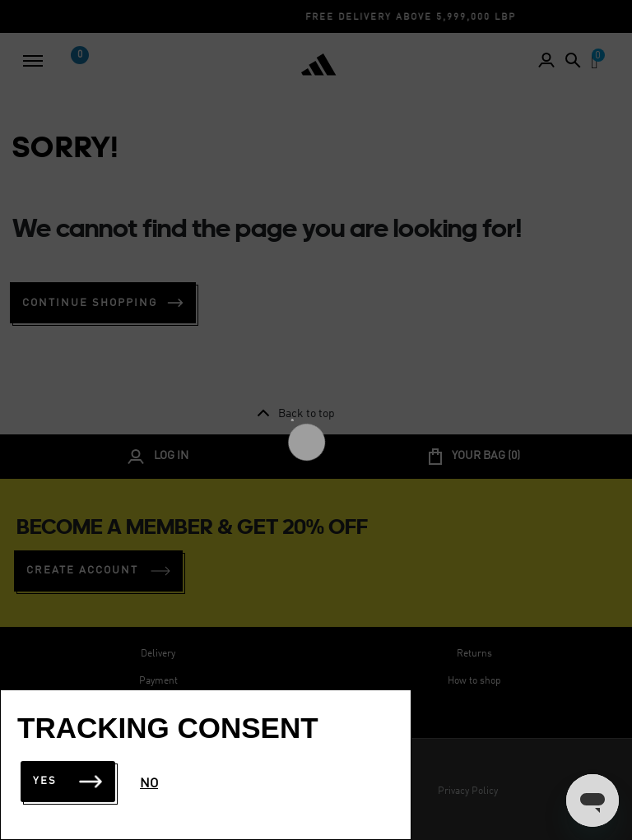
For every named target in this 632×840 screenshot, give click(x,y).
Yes (68, 781)
